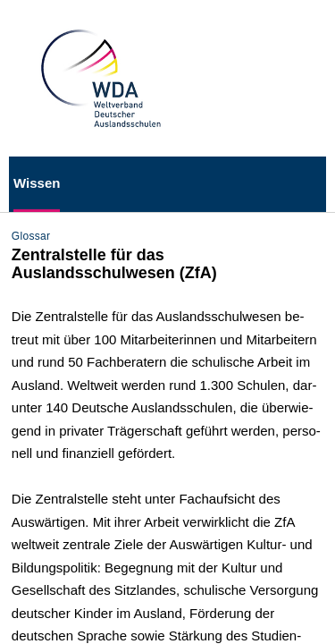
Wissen (37, 183)
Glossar (31, 236)
